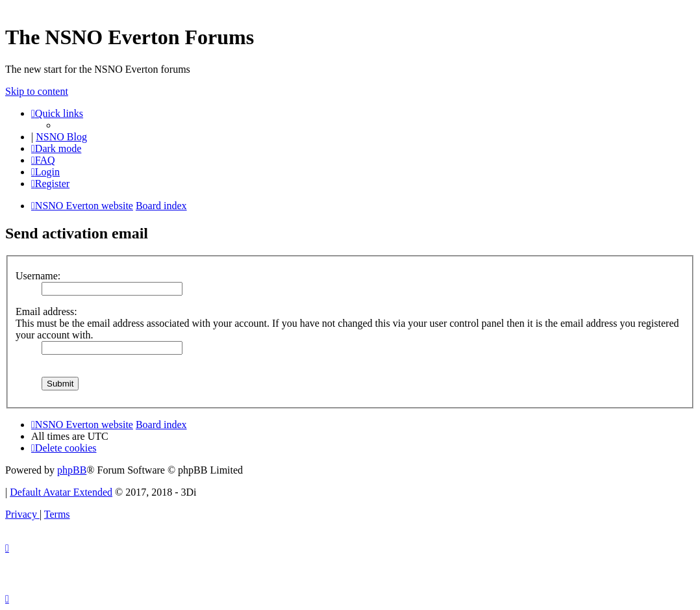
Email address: (46, 311)
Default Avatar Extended (61, 492)
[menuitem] (43, 160)
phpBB (72, 470)
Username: (38, 276)
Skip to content (37, 91)
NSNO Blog (61, 137)
